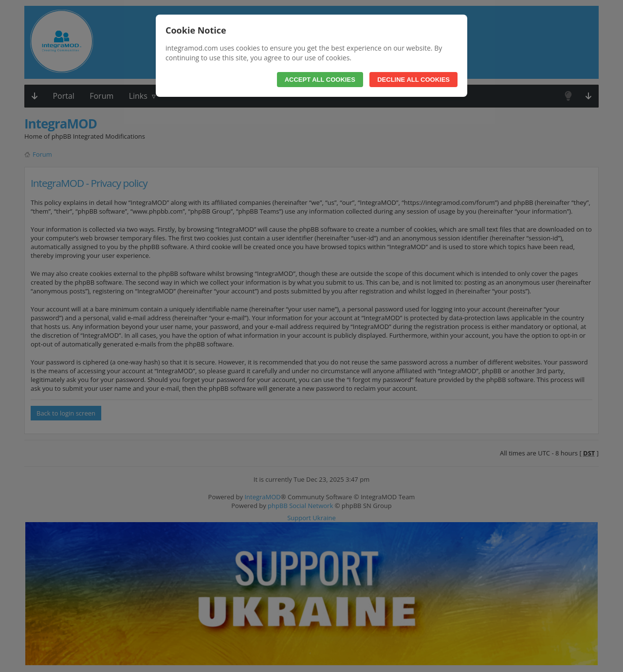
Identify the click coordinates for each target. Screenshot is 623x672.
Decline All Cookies (413, 80)
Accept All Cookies (320, 80)
